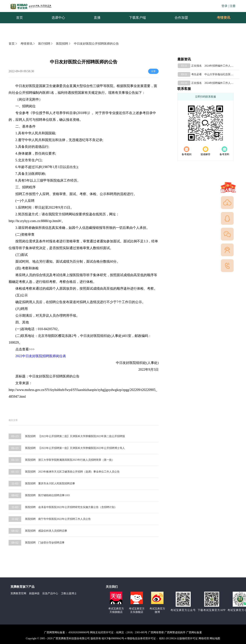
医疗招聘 (46, 44)
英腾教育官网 (18, 593)
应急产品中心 (50, 593)
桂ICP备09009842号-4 (114, 638)
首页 (13, 44)
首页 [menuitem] (19, 18)
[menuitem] (223, 18)
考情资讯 (220, 18)
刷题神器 (34, 593)
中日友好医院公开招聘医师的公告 (96, 44)
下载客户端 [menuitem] (137, 18)
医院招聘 (64, 44)
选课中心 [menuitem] (58, 18)
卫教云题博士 (69, 593)
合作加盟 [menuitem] (181, 18)
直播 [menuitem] (97, 18)
